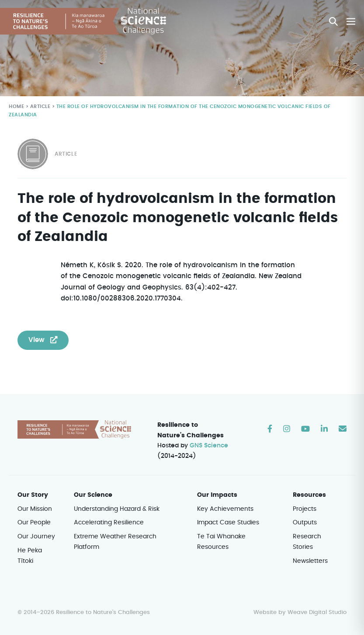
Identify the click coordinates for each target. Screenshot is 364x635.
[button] (334, 21)
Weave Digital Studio (317, 612)
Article (40, 107)
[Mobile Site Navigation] (351, 21)
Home (16, 107)
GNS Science (209, 446)
